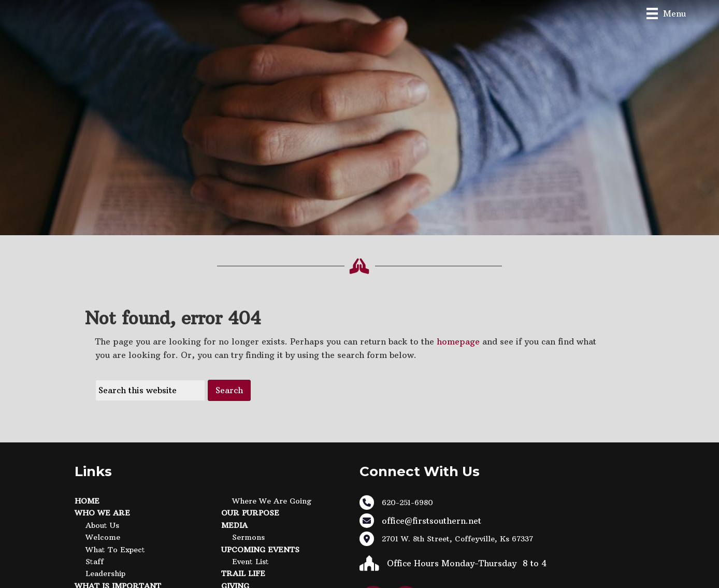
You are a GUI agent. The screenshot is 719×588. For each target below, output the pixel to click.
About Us (102, 525)
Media (234, 525)
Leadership (105, 573)
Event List (250, 562)
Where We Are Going (272, 501)
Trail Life (243, 573)
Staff (95, 562)
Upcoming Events (260, 550)
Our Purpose (250, 513)
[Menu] (666, 13)
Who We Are (102, 513)
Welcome (103, 537)
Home (87, 501)
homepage (458, 341)
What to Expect (115, 550)
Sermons (248, 537)
